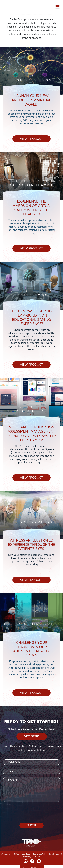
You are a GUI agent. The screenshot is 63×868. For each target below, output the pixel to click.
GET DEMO (32, 736)
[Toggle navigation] (58, 7)
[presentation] (32, 813)
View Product (32, 139)
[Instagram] (32, 861)
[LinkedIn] (26, 861)
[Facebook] (39, 861)
